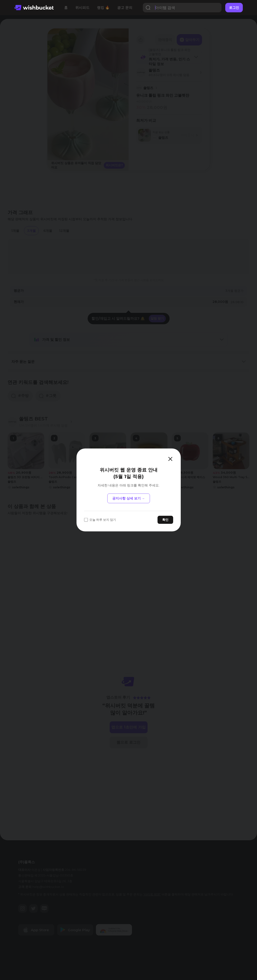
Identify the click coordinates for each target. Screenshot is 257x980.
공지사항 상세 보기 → (129, 498)
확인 (165, 520)
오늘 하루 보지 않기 (100, 520)
